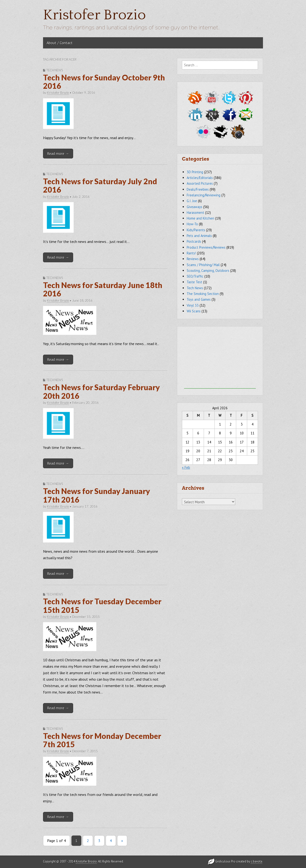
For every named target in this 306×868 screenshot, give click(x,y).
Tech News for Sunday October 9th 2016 (104, 82)
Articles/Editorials (200, 178)
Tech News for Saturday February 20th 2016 (101, 391)
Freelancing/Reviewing (204, 195)
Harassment (195, 213)
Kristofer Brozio (94, 15)
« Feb (186, 467)
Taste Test (194, 282)
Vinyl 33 (193, 305)
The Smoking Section (203, 294)
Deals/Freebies (198, 189)
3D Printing (195, 172)
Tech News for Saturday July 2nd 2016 (100, 185)
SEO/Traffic (195, 276)
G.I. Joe (192, 201)
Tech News (55, 70)
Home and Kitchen (200, 218)
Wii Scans (194, 311)
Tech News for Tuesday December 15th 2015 (102, 605)
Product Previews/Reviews (206, 247)
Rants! (191, 253)
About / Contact (60, 43)
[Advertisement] (220, 359)
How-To (192, 224)
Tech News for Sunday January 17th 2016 (97, 495)
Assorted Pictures (200, 183)
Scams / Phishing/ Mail (203, 265)
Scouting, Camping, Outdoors (208, 271)
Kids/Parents (196, 230)
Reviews (193, 259)
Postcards (194, 241)
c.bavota (257, 861)
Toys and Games (199, 299)
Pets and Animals (199, 236)
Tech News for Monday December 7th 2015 (102, 740)
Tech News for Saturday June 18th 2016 (103, 289)
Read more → (58, 153)
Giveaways (194, 207)
